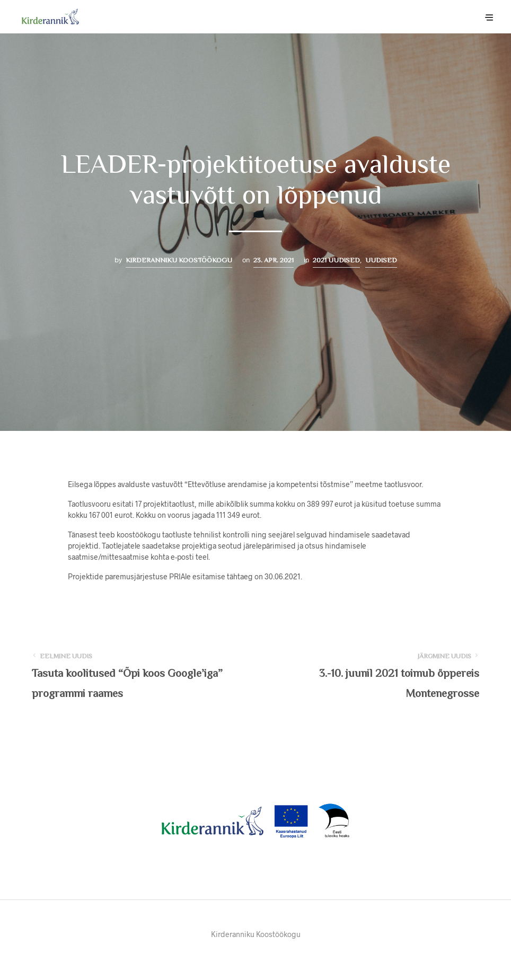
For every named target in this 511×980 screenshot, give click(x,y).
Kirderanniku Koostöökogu (179, 260)
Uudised (381, 260)
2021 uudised (336, 260)
